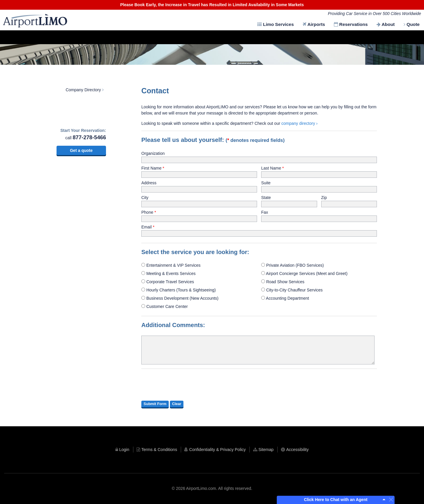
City (145, 198)
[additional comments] (258, 350)
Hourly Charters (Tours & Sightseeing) (179, 290)
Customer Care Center (165, 306)
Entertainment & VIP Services (171, 265)
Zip (324, 198)
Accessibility (300, 450)
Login (122, 450)
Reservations (353, 24)
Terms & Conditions (158, 450)
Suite (266, 183)
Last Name (271, 168)
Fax (265, 212)
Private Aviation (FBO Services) (293, 265)
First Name (151, 168)
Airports (316, 24)
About (388, 24)
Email (146, 227)
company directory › (300, 123)
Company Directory (83, 90)
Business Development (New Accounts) (180, 298)
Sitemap (267, 450)
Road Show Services (283, 282)
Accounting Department (285, 298)
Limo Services (278, 24)
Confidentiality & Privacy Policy (217, 450)
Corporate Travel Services (168, 282)
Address (149, 183)
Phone (147, 212)
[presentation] (186, 385)
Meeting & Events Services (168, 273)
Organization (153, 153)
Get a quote (81, 150)
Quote (413, 24)
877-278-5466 (89, 137)
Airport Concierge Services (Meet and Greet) (304, 273)
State (266, 198)
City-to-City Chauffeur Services (292, 290)
